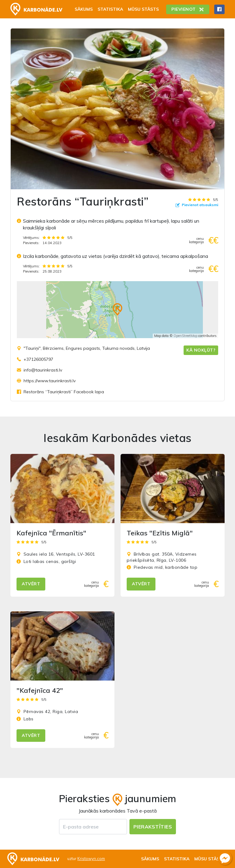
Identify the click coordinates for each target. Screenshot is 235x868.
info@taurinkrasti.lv (43, 370)
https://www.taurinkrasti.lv (50, 381)
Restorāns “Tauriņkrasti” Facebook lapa (64, 392)
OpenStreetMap (185, 336)
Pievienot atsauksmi (197, 205)
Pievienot (188, 9)
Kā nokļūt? (201, 350)
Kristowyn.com (91, 859)
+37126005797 (38, 359)
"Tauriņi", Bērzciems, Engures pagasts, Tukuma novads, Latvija (87, 348)
